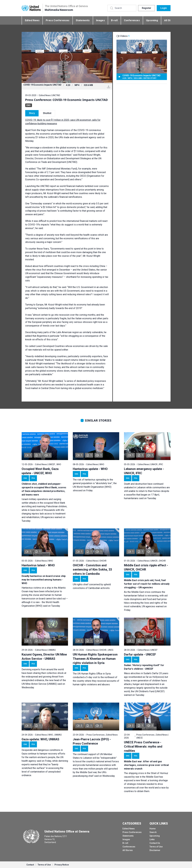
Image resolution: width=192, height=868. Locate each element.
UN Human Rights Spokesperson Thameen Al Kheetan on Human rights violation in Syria (95, 659)
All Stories (128, 850)
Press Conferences (58, 20)
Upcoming (152, 20)
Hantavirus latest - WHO (38, 565)
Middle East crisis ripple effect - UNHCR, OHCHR (146, 567)
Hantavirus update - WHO (90, 469)
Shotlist (47, 113)
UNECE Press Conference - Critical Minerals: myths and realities (143, 746)
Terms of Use (156, 847)
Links (152, 839)
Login (164, 8)
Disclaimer (155, 850)
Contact (30, 865)
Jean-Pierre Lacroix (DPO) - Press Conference (92, 741)
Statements (83, 20)
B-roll (114, 20)
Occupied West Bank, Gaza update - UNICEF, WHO (40, 471)
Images (100, 20)
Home (153, 829)
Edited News (32, 20)
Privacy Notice (62, 865)
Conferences (132, 20)
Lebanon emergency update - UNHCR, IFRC (144, 471)
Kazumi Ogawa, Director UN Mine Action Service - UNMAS (44, 657)
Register (147, 8)
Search (153, 832)
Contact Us (155, 843)
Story (32, 113)
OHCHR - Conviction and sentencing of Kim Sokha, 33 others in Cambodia (92, 569)
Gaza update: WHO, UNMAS (40, 739)
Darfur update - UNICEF (140, 654)
